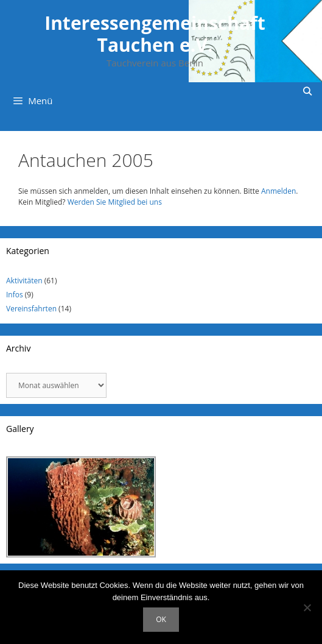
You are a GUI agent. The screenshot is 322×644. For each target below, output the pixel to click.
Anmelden (278, 191)
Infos (15, 295)
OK (161, 619)
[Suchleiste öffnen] (307, 91)
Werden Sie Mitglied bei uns (115, 202)
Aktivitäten (24, 281)
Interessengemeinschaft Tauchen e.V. (155, 34)
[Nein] (307, 607)
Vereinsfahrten (31, 309)
